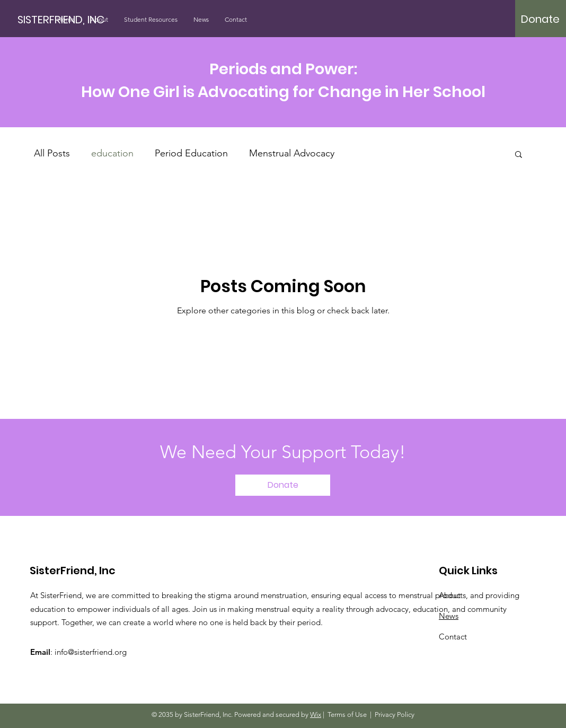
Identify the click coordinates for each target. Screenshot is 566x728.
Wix (316, 714)
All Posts (52, 153)
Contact (453, 637)
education (112, 153)
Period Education (191, 153)
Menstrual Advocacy (292, 153)
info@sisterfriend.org (91, 652)
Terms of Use (347, 714)
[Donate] (540, 19)
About (450, 595)
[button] (519, 155)
